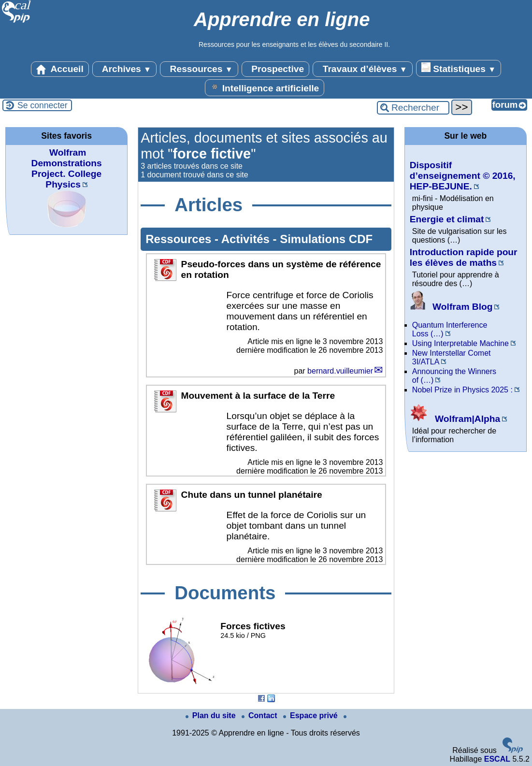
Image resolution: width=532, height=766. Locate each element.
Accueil (60, 69)
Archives (124, 69)
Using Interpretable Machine (460, 343)
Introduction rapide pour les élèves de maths (464, 257)
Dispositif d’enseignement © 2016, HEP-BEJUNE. (463, 176)
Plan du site (212, 715)
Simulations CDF (326, 239)
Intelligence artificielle (265, 87)
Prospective (275, 69)
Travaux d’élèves (362, 69)
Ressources (199, 69)
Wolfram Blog (451, 307)
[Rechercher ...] (413, 108)
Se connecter (43, 105)
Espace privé (311, 715)
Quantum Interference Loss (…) (450, 329)
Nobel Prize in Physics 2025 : (462, 390)
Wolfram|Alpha (455, 419)
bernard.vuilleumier (340, 371)
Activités (247, 239)
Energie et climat (447, 219)
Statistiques (459, 68)
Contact (260, 715)
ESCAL (497, 759)
